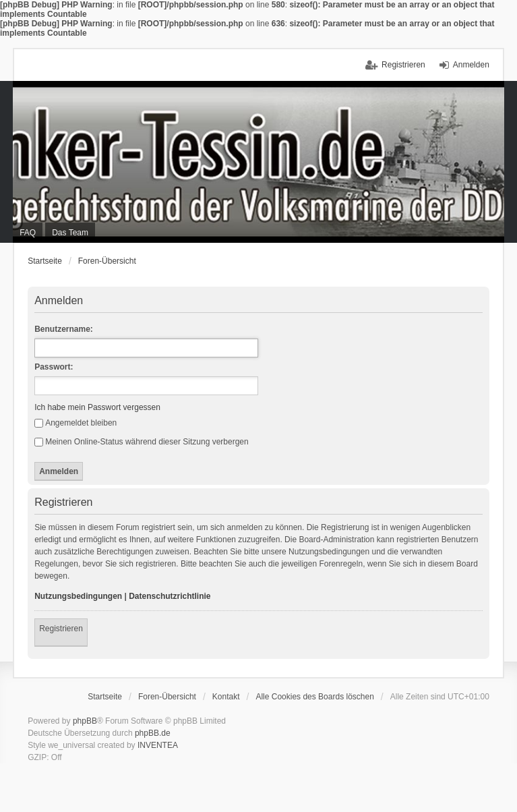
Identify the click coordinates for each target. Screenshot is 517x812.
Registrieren (61, 629)
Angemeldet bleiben (75, 423)
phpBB (85, 721)
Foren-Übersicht (107, 261)
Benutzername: (64, 329)
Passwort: (54, 367)
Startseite (45, 261)
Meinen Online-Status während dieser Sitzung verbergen (142, 442)
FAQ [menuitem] (28, 233)
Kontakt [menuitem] (226, 697)
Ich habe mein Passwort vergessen (97, 407)
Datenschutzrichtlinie (170, 596)
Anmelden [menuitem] (471, 65)
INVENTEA (158, 745)
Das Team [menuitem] (70, 233)
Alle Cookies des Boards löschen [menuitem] (314, 697)
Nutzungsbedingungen (78, 596)
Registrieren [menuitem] (403, 65)
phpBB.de (153, 733)
